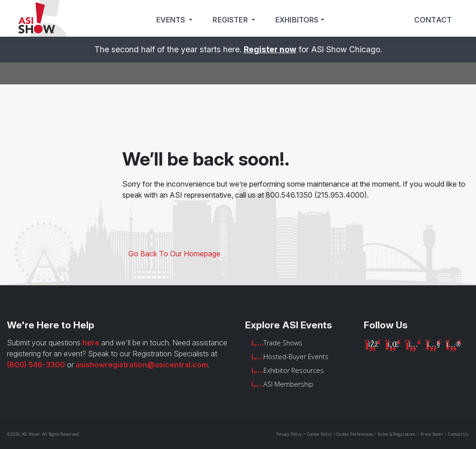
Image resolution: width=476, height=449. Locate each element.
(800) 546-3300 (36, 365)
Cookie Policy (319, 434)
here (91, 343)
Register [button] (231, 20)
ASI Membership (288, 384)
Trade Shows (283, 343)
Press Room (432, 434)
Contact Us (458, 434)
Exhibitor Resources (294, 370)
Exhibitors (297, 20)
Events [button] (172, 20)
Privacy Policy (289, 434)
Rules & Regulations (396, 434)
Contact (433, 20)
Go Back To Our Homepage (174, 254)
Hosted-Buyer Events (296, 357)
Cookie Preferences (355, 434)
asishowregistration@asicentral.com (142, 365)
